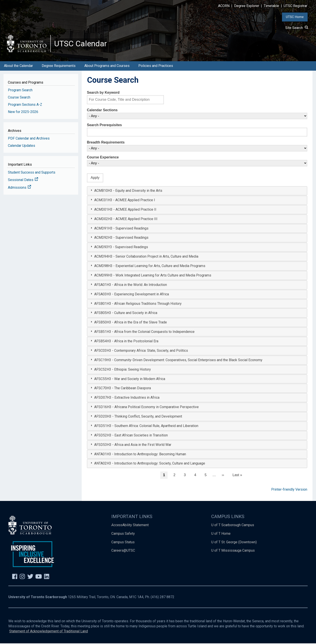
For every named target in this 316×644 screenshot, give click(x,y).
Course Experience (103, 158)
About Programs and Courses (107, 66)
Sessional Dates (23, 180)
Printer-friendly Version (289, 490)
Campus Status (123, 542)
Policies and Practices (156, 66)
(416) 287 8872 (163, 597)
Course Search (19, 98)
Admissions (20, 188)
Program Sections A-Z (25, 105)
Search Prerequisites (104, 125)
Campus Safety (123, 534)
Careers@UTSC (123, 551)
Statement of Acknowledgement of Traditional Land (49, 631)
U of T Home (221, 534)
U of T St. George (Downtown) (234, 542)
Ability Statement (130, 525)
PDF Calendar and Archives (29, 139)
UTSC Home (295, 17)
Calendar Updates (22, 146)
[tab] (197, 191)
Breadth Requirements (106, 143)
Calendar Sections (102, 110)
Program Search (20, 90)
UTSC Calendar (81, 44)
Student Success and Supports (32, 173)
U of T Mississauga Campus (233, 551)
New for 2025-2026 (23, 112)
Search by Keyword (103, 93)
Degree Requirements (59, 66)
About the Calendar (18, 66)
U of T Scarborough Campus (233, 525)
